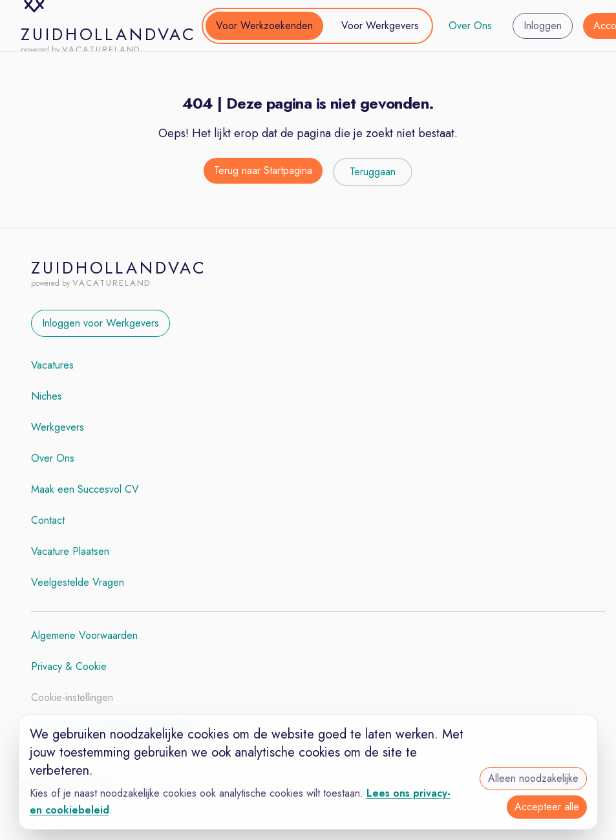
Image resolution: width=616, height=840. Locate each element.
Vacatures (52, 365)
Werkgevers (58, 427)
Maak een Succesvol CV (85, 489)
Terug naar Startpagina (263, 170)
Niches (47, 396)
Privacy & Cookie (69, 666)
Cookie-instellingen (72, 697)
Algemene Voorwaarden (84, 635)
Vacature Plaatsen (70, 551)
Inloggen (543, 26)
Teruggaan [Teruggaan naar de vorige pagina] (373, 172)
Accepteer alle (547, 807)
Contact (48, 520)
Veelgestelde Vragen (78, 582)
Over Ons (470, 26)
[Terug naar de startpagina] (263, 172)
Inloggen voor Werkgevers (101, 323)
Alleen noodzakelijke (533, 778)
